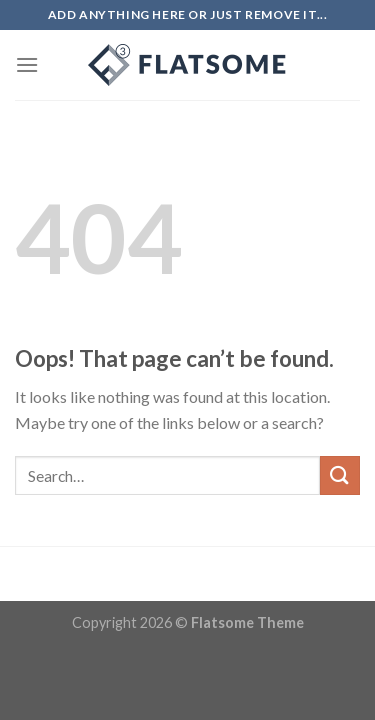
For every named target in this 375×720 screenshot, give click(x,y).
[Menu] (27, 64)
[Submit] (340, 475)
